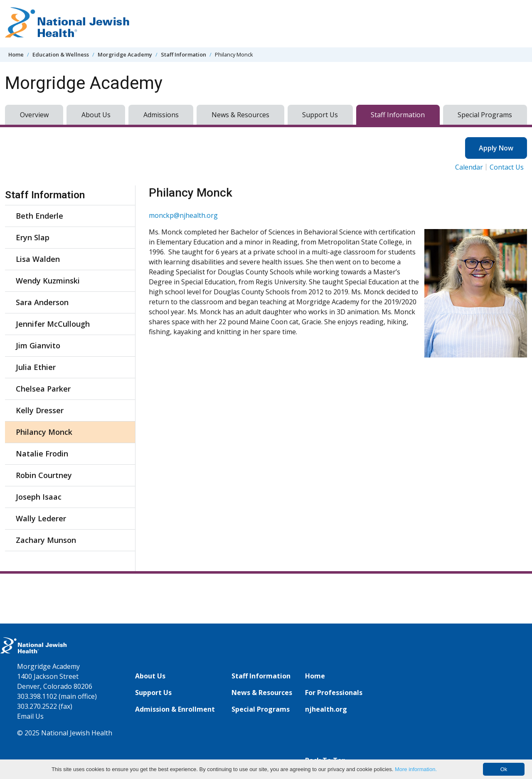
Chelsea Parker (43, 389)
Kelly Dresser (40, 410)
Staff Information (183, 54)
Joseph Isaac (39, 497)
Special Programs (485, 115)
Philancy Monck (44, 432)
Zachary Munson (46, 540)
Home (16, 54)
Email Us (30, 716)
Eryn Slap (33, 237)
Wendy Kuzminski (48, 281)
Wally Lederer (41, 518)
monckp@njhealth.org (183, 215)
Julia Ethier (36, 367)
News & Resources (240, 115)
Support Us (320, 115)
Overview (34, 115)
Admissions (161, 115)
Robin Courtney (44, 475)
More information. (416, 769)
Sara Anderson (42, 302)
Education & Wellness (61, 54)
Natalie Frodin (42, 454)
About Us (96, 115)
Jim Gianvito (38, 345)
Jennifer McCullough (53, 324)
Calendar (469, 167)
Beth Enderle (39, 216)
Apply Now (496, 148)
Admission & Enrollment (175, 709)
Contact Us (507, 167)
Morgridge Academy (125, 54)
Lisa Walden (38, 259)
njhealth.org (326, 709)
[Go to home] (67, 24)
